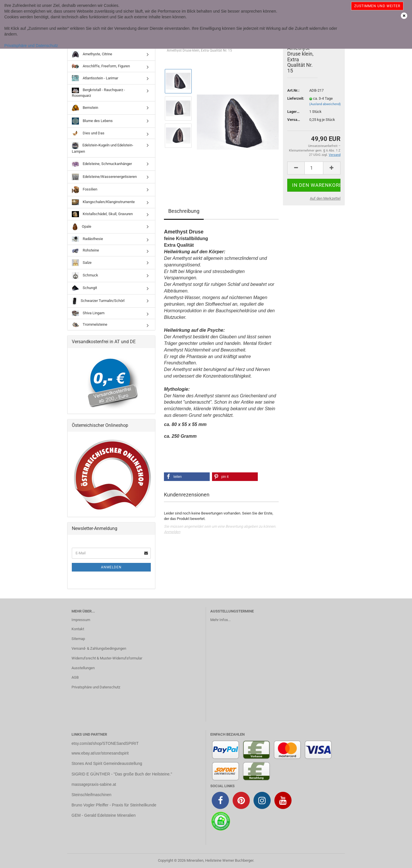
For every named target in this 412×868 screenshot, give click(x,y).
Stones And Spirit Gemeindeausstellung (107, 763)
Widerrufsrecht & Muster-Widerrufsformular (107, 658)
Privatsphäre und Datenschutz (31, 46)
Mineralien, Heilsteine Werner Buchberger (220, 860)
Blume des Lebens (92, 121)
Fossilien (85, 190)
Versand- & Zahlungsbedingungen (99, 648)
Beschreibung (184, 211)
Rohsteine (85, 251)
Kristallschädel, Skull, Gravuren (102, 214)
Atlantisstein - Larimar (95, 78)
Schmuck (85, 276)
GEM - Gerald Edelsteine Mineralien (104, 815)
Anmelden (172, 532)
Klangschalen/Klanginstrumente (103, 202)
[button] (187, 477)
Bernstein (85, 108)
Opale (82, 227)
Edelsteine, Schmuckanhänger (102, 164)
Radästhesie (87, 239)
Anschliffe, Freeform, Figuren (101, 66)
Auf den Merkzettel (325, 198)
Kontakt (78, 629)
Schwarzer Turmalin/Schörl (98, 301)
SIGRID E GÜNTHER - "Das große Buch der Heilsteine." (122, 774)
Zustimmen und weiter (377, 6)
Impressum (81, 620)
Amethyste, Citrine (92, 54)
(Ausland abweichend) (325, 104)
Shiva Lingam (88, 313)
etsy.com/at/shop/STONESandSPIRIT (105, 743)
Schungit (84, 288)
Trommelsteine (90, 325)
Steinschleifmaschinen (91, 795)
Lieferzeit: (294, 98)
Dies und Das (88, 133)
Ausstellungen (83, 668)
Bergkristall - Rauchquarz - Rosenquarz (98, 93)
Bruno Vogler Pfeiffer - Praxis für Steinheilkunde (114, 805)
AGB (75, 677)
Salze (82, 263)
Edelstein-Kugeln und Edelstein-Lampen (103, 148)
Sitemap (78, 639)
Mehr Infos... (220, 620)
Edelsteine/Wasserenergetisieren (104, 177)
